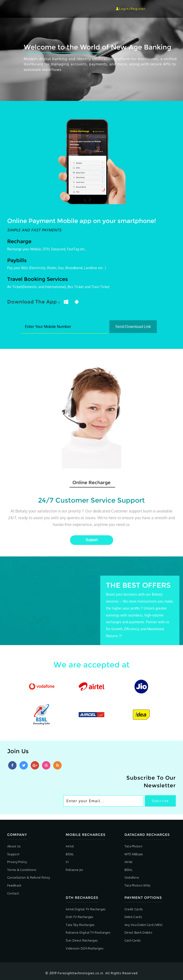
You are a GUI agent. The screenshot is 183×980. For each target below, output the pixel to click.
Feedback (14, 885)
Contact (13, 893)
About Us (14, 846)
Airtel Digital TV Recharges (86, 909)
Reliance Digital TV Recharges (88, 932)
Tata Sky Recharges (80, 925)
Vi (67, 862)
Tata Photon (133, 846)
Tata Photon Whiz (138, 885)
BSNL (70, 854)
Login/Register (131, 9)
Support (13, 854)
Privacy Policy (17, 862)
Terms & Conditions (22, 870)
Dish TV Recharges (79, 917)
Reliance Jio (74, 870)
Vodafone (132, 877)
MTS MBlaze (134, 854)
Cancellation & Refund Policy (29, 877)
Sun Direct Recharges (82, 940)
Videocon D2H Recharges (85, 948)
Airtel (70, 846)
